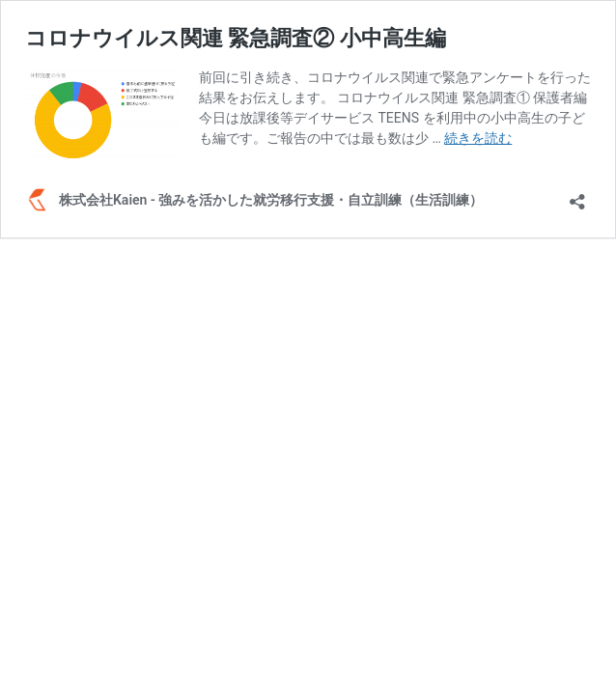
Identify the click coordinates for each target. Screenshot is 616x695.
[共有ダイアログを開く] (577, 195)
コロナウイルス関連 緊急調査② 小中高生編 (236, 38)
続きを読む (478, 138)
